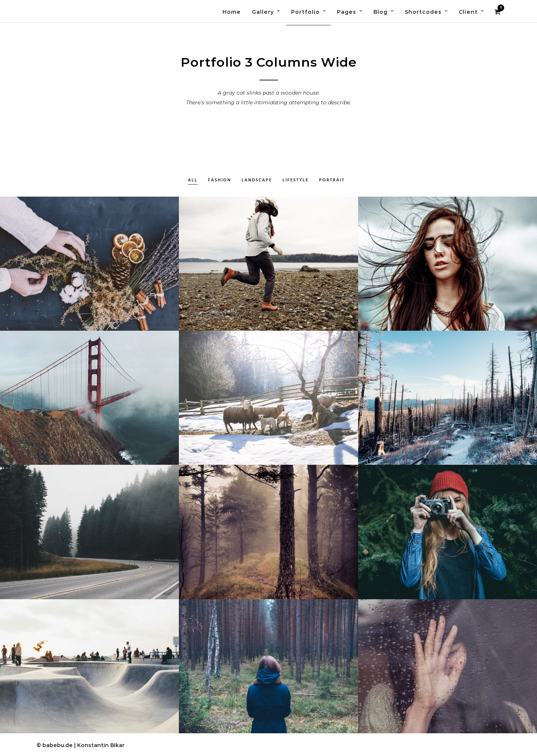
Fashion (219, 180)
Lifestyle (296, 180)
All (193, 180)
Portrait (332, 180)
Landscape (257, 180)
